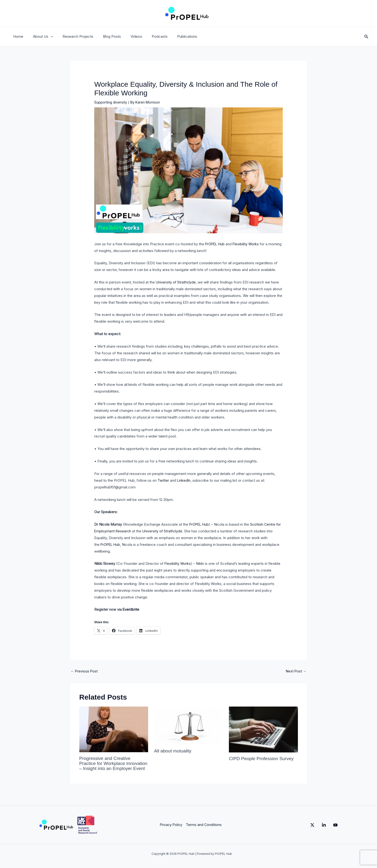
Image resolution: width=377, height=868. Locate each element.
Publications (172, 36)
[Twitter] (303, 830)
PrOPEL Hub (215, 244)
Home (17, 36)
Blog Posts (104, 36)
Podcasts (146, 36)
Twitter (163, 480)
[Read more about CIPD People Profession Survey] (263, 729)
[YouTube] (335, 830)
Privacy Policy (170, 829)
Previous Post (85, 671)
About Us (39, 37)
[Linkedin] (319, 830)
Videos (126, 36)
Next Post (296, 671)
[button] (47, 37)
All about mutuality (174, 751)
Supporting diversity (111, 102)
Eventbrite (131, 609)
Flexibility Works (247, 244)
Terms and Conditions (203, 829)
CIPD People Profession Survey (263, 759)
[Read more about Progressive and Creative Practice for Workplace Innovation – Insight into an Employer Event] (114, 729)
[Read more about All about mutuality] (188, 726)
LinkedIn (184, 480)
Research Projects (72, 36)
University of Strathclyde (176, 282)
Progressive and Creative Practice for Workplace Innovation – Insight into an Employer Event (108, 766)
